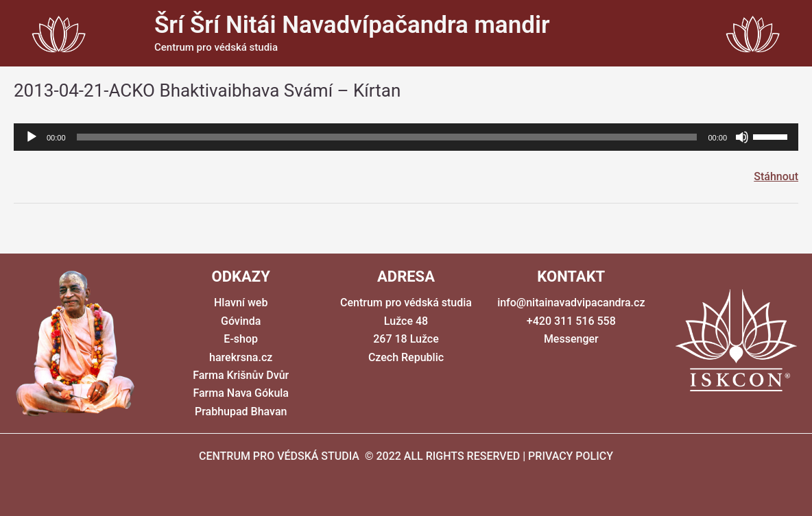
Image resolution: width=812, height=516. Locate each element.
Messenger (571, 339)
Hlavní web (241, 303)
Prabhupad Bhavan (241, 411)
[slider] (387, 137)
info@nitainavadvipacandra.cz (571, 303)
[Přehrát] (32, 137)
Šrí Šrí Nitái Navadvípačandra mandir (352, 25)
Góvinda (241, 321)
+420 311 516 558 (571, 321)
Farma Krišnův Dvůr (241, 375)
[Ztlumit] (742, 137)
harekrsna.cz (241, 357)
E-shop (241, 339)
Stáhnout (776, 176)
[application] (406, 137)
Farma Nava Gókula (241, 393)
